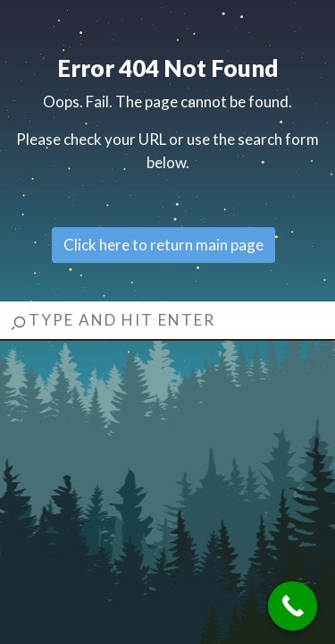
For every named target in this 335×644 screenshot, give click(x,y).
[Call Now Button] (293, 606)
